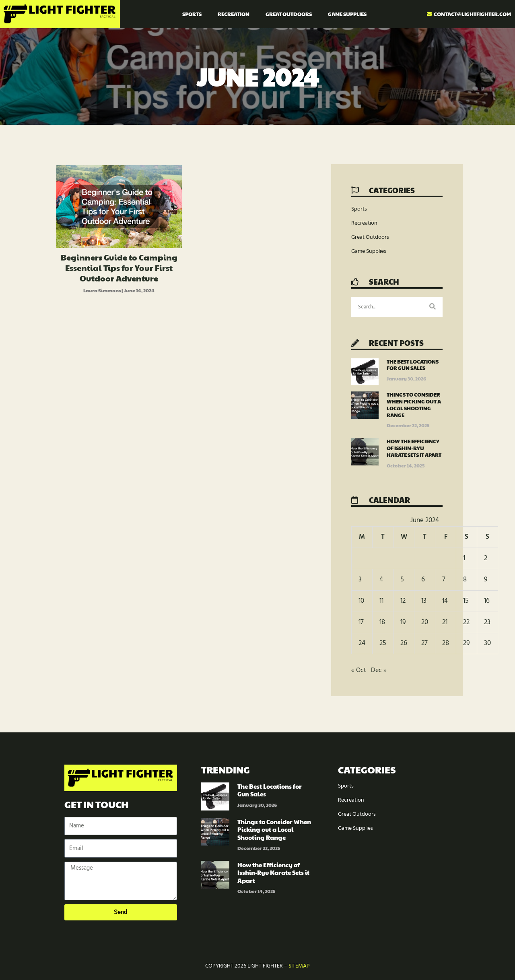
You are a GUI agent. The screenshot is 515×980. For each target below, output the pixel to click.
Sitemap (299, 966)
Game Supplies (347, 14)
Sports (192, 14)
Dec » (379, 670)
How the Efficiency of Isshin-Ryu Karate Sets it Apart (414, 448)
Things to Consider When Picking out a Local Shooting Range (414, 405)
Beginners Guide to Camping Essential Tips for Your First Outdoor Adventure (119, 268)
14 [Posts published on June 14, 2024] (445, 601)
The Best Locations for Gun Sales (413, 365)
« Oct (359, 670)
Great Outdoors (289, 14)
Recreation (234, 14)
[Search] (433, 307)
